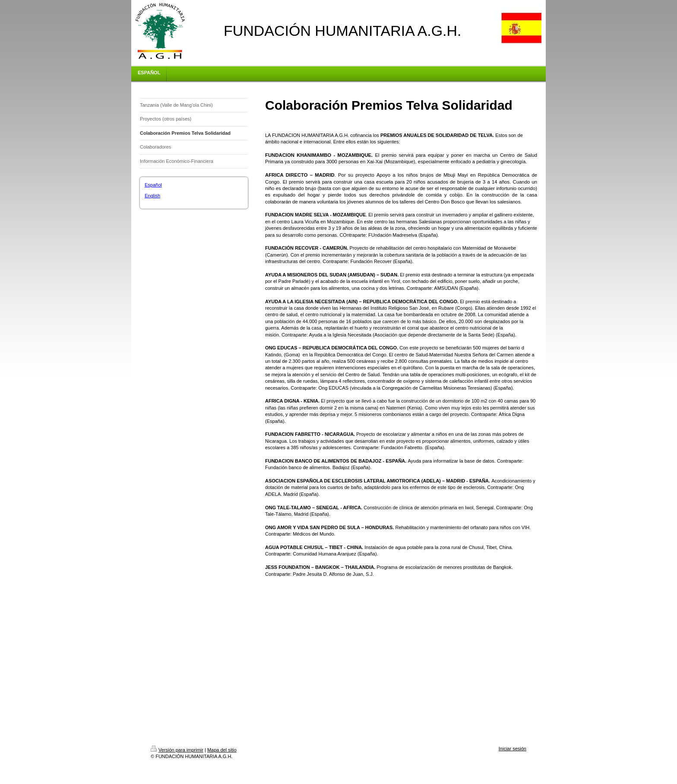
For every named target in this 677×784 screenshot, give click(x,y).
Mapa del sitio (222, 750)
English (152, 196)
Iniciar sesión (512, 749)
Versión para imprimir (177, 750)
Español (153, 185)
